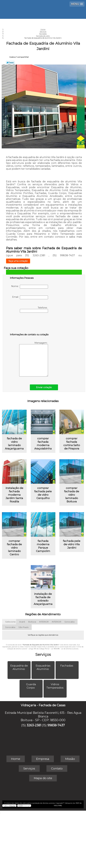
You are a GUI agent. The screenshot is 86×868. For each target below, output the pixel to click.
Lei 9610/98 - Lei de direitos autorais (65, 649)
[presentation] (29, 324)
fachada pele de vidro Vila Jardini (72, 544)
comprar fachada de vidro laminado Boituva (72, 495)
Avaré (22, 622)
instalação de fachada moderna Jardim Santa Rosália (14, 495)
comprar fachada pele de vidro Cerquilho (43, 493)
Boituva (32, 622)
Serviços (43, 654)
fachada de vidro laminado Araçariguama (14, 443)
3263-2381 (34, 725)
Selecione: (11, 622)
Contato (57, 768)
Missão (70, 759)
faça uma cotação (18, 261)
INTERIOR (44, 622)
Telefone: (34, 309)
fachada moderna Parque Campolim (43, 546)
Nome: (30, 287)
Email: (30, 297)
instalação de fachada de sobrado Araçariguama (43, 599)
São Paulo (24, 627)
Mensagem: (34, 359)
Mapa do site (43, 778)
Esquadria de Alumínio (19, 667)
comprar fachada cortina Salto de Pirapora (72, 443)
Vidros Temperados (55, 686)
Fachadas (67, 666)
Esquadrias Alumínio (43, 667)
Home (16, 759)
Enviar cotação (44, 387)
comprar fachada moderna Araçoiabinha (43, 443)
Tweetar (10, 62)
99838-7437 (56, 725)
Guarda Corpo (31, 686)
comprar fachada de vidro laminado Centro (14, 548)
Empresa (43, 759)
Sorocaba (69, 622)
